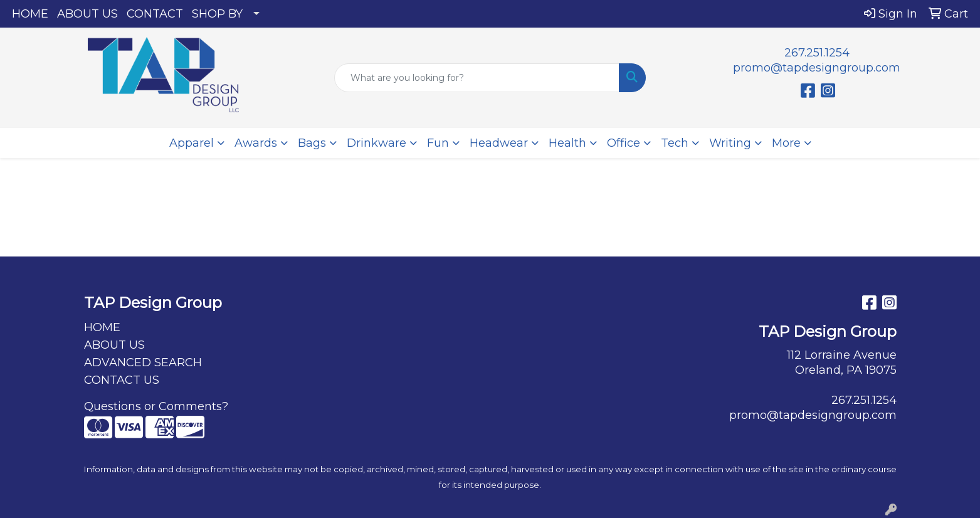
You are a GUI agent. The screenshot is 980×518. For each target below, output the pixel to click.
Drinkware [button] (377, 143)
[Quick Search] (477, 78)
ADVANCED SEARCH (143, 362)
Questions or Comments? (156, 406)
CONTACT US (122, 380)
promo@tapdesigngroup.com (817, 68)
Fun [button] (438, 143)
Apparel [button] (192, 143)
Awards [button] (256, 143)
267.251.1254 (817, 53)
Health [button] (567, 143)
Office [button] (624, 143)
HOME (30, 14)
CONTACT (155, 14)
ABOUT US (87, 14)
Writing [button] (730, 143)
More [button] (786, 143)
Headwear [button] (499, 143)
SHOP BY (217, 14)
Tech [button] (675, 143)
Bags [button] (312, 143)
